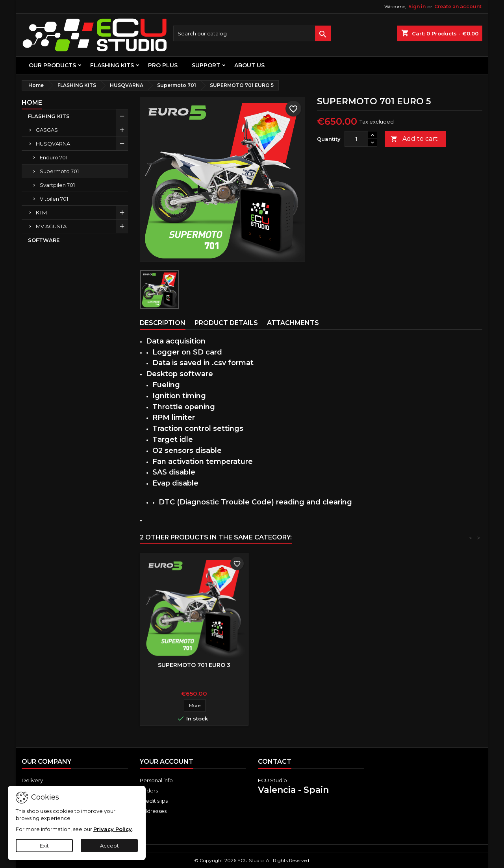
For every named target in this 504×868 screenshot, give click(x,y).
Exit (44, 846)
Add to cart (414, 139)
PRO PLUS (163, 65)
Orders (149, 790)
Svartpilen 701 (57, 185)
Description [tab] (163, 323)
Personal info (156, 780)
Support (206, 65)
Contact (275, 762)
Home (32, 102)
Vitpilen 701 (54, 199)
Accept (109, 846)
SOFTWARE (44, 240)
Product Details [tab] (226, 323)
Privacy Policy (113, 829)
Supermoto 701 (59, 171)
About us (249, 65)
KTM (41, 212)
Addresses (153, 811)
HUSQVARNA (53, 144)
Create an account (458, 6)
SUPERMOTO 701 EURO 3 (311, 665)
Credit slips (154, 801)
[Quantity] (356, 139)
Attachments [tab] (293, 323)
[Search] (252, 33)
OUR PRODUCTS (52, 65)
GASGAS (47, 130)
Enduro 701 (54, 157)
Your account (167, 762)
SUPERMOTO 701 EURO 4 (194, 665)
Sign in (417, 6)
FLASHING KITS (112, 65)
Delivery (32, 780)
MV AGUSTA (51, 226)
